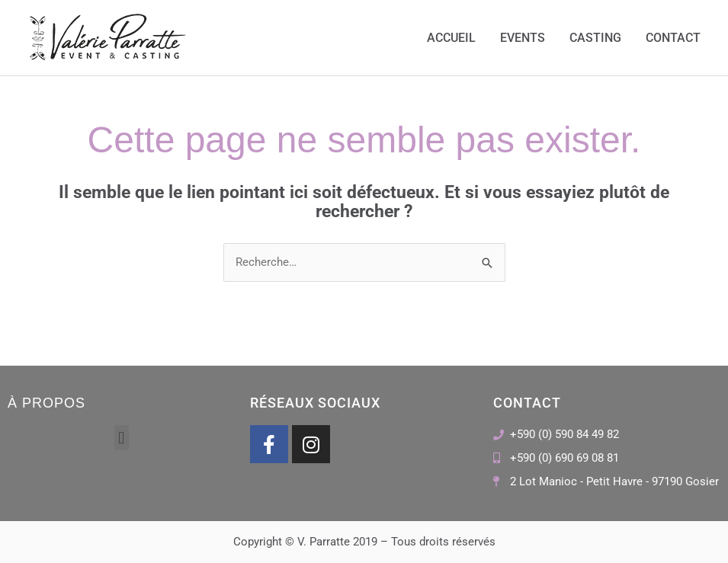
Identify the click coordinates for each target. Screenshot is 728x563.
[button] (122, 438)
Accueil (451, 38)
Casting (595, 38)
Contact (673, 38)
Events (523, 38)
